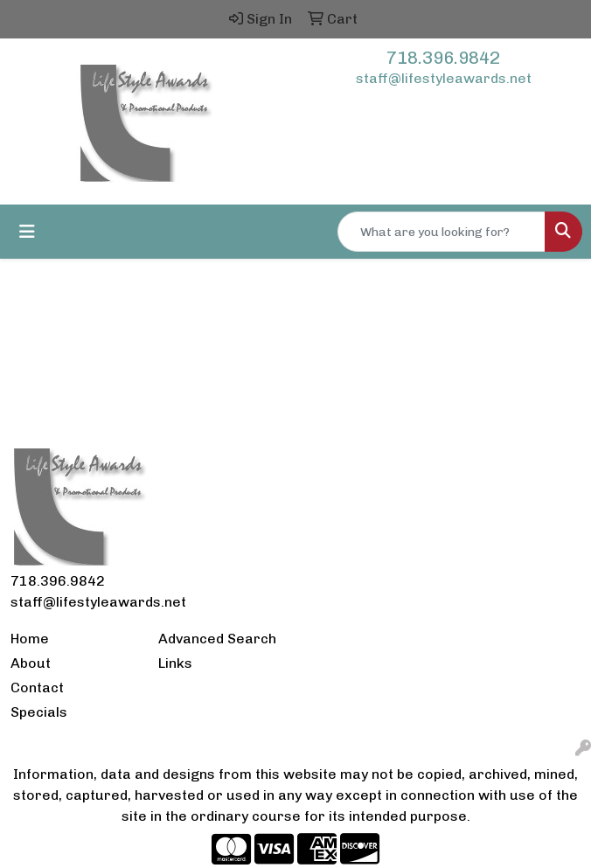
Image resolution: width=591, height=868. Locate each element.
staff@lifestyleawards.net (444, 78)
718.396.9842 (443, 58)
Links (175, 663)
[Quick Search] (442, 232)
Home (30, 639)
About (31, 663)
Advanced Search (217, 639)
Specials (39, 712)
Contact (37, 687)
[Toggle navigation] (27, 232)
